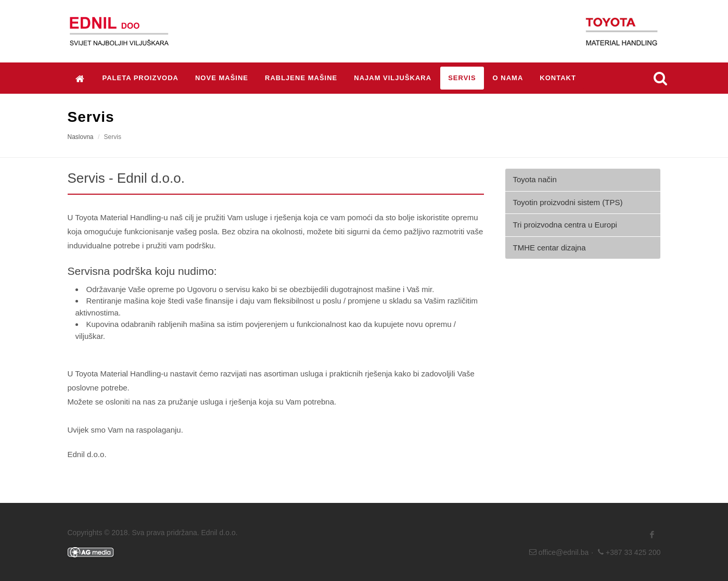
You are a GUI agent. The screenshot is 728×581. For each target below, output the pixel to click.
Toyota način (535, 179)
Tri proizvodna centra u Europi (565, 225)
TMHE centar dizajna (550, 248)
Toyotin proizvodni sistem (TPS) (568, 202)
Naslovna (81, 137)
